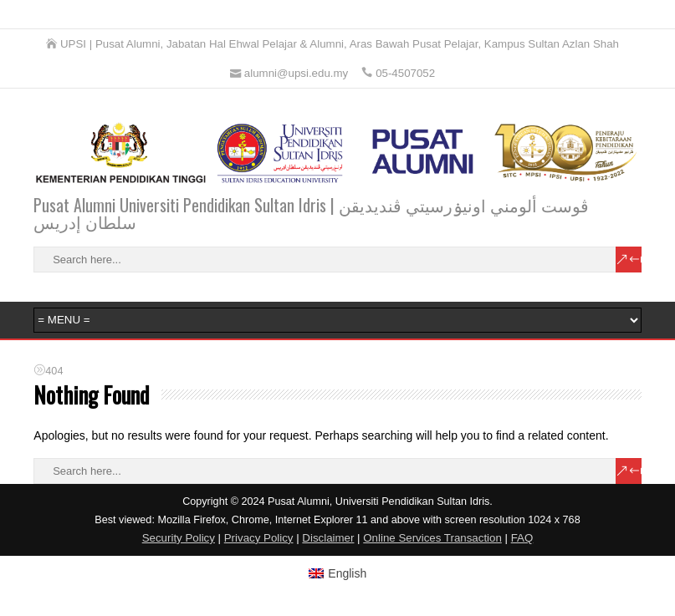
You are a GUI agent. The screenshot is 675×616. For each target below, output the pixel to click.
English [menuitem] (347, 573)
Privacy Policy (259, 538)
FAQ (522, 538)
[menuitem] (338, 573)
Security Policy (179, 538)
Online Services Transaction (432, 538)
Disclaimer (328, 538)
